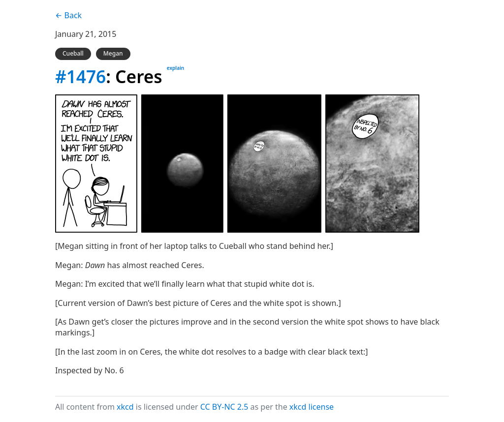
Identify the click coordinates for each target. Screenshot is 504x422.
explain (175, 68)
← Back (68, 15)
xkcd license (312, 407)
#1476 (80, 76)
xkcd (125, 407)
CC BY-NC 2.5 (224, 407)
